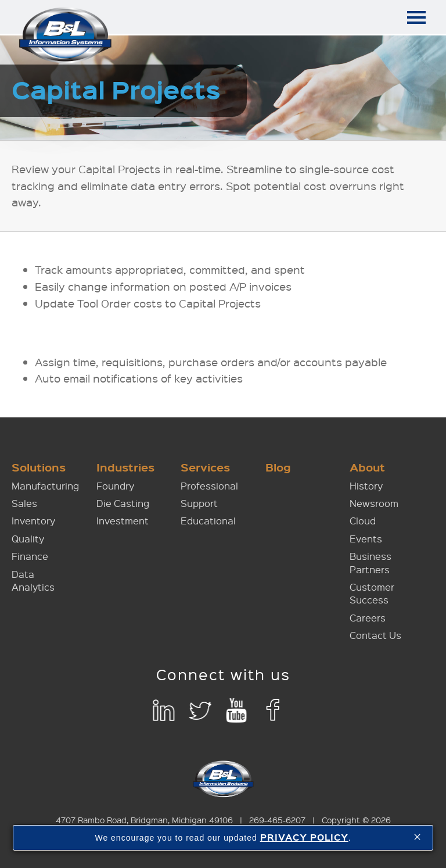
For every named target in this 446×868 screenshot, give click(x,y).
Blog (278, 467)
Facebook (273, 710)
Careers (368, 618)
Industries (125, 467)
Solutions (39, 467)
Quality (28, 539)
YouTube (237, 710)
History (366, 486)
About (367, 467)
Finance (30, 556)
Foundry (115, 486)
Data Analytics (33, 581)
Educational (208, 521)
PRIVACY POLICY (304, 837)
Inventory (33, 521)
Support (199, 503)
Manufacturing (45, 486)
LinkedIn (163, 710)
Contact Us (375, 635)
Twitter (200, 710)
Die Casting (123, 503)
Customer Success (372, 593)
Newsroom (374, 503)
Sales (24, 503)
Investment (123, 521)
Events (366, 539)
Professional (209, 486)
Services (205, 467)
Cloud (363, 521)
